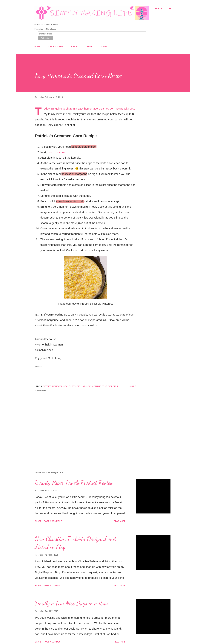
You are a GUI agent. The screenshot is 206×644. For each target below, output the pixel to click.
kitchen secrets (72, 386)
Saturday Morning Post (94, 386)
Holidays (57, 386)
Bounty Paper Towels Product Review (74, 483)
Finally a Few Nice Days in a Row (71, 603)
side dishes (114, 386)
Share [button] (133, 386)
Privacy (104, 46)
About (90, 46)
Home (37, 46)
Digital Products (56, 46)
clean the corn (56, 152)
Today (47, 109)
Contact (75, 46)
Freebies (47, 386)
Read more (120, 521)
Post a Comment (53, 521)
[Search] (159, 8)
